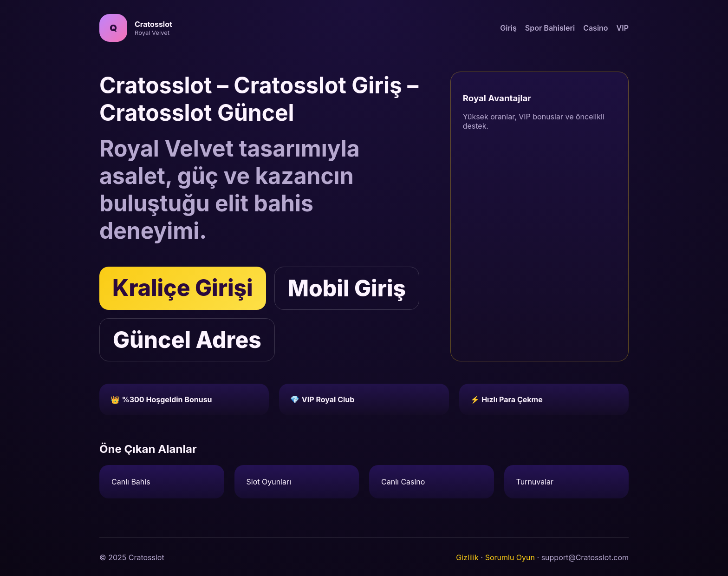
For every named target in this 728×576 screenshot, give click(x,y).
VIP (623, 28)
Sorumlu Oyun (510, 557)
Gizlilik (467, 557)
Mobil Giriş (347, 288)
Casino (595, 28)
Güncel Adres (187, 340)
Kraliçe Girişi (183, 288)
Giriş (508, 28)
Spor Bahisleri (550, 28)
